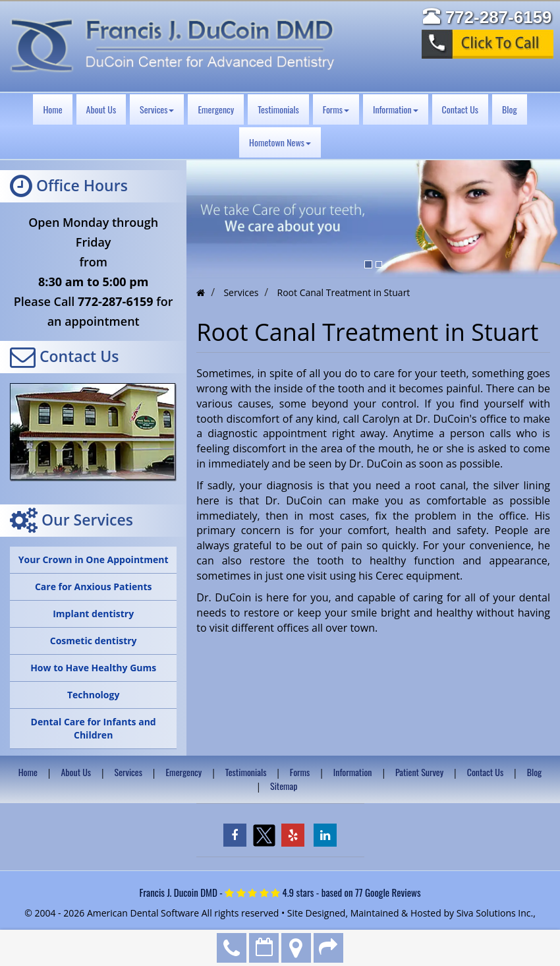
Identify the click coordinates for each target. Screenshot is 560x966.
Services (128, 772)
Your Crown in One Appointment (94, 559)
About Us (101, 109)
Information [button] (396, 109)
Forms (300, 772)
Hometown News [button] (280, 142)
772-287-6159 (232, 948)
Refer (328, 948)
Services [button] (157, 109)
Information (353, 772)
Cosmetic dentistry (94, 641)
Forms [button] (336, 109)
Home (52, 109)
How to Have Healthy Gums (93, 668)
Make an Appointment (264, 948)
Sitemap (284, 786)
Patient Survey (419, 772)
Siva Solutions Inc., (496, 913)
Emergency (216, 109)
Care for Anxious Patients (94, 587)
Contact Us (460, 109)
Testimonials (278, 109)
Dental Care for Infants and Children (94, 728)
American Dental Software (144, 913)
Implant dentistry (93, 614)
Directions (296, 948)
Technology (93, 695)
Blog (510, 109)
